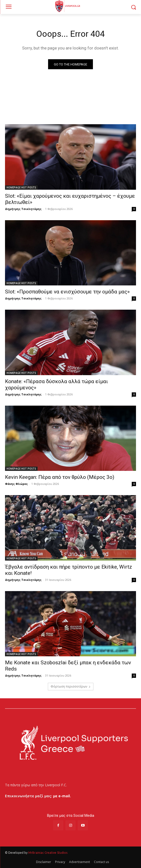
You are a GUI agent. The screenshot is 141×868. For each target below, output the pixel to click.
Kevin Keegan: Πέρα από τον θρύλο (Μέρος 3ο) (60, 477)
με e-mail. (62, 796)
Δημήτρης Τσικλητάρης (23, 209)
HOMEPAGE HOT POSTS (21, 187)
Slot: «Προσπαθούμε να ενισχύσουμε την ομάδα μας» (67, 292)
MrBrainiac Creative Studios (48, 853)
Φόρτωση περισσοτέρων (71, 686)
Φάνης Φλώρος (16, 484)
